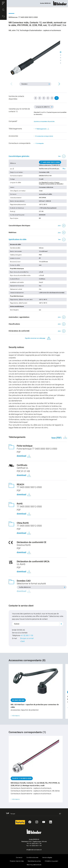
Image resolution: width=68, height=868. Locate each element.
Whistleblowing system (51, 861)
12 (57, 98)
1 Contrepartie (39, 143)
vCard (22, 641)
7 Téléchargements (42, 129)
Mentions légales (47, 857)
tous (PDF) (57, 438)
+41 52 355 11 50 (27, 635)
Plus (64, 169)
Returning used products (34, 865)
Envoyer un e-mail (27, 638)
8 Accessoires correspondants (44, 136)
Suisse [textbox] (17, 624)
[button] (3, 3)
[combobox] (38, 624)
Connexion (19, 857)
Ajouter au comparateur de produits (44, 121)
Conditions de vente (32, 857)
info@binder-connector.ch (34, 850)
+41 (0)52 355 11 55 (35, 846)
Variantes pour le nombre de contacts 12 (19, 110)
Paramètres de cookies (34, 861)
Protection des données (17, 861)
